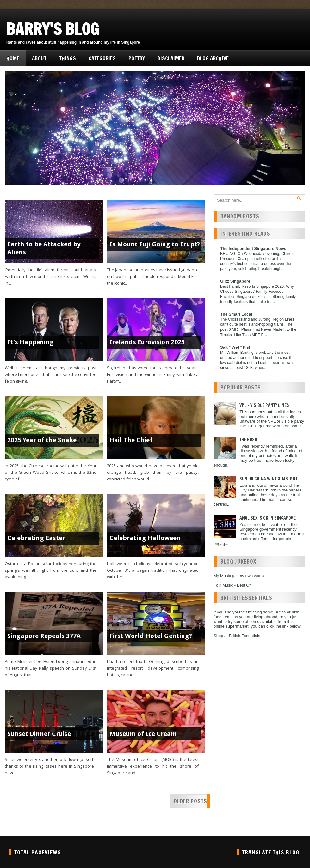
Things (68, 58)
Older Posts (190, 801)
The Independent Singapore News (253, 248)
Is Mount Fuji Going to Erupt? (155, 244)
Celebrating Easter (36, 538)
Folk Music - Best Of (232, 585)
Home (13, 58)
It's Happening (31, 342)
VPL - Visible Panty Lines (264, 405)
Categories (102, 58)
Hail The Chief (131, 440)
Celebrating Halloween (145, 538)
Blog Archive (213, 58)
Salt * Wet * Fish (236, 347)
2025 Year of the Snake (42, 440)
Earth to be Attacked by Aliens (44, 248)
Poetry (137, 58)
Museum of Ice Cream (143, 734)
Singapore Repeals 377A (44, 636)
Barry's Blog (53, 29)
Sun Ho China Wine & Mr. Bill (269, 479)
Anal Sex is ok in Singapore (268, 518)
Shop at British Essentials (237, 636)
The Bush (248, 440)
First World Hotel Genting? (151, 636)
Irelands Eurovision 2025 (147, 342)
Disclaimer (171, 58)
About (39, 58)
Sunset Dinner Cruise (39, 734)
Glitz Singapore (235, 281)
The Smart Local (236, 314)
